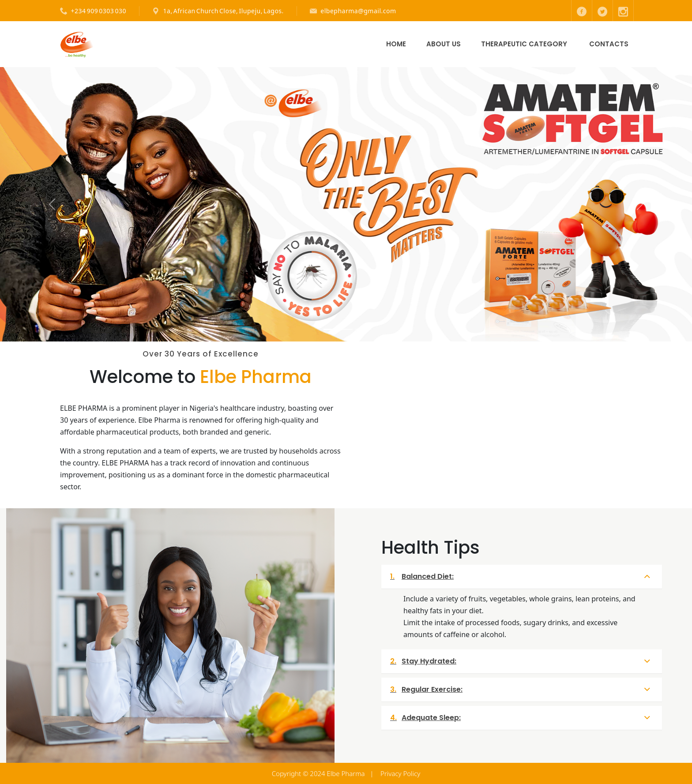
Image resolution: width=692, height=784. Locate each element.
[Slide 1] (330, 329)
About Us (444, 44)
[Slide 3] (362, 329)
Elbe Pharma (346, 773)
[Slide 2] (346, 329)
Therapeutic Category (524, 44)
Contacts (609, 44)
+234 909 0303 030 (99, 11)
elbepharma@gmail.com (358, 11)
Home (396, 44)
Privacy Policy (400, 773)
